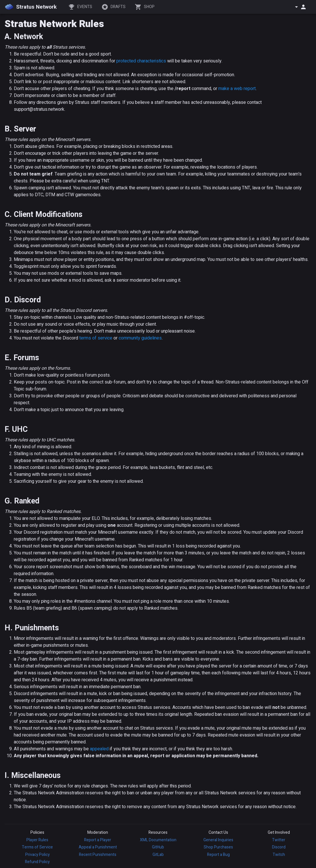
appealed (99, 749)
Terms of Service (37, 847)
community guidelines (140, 338)
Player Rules (37, 840)
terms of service (96, 338)
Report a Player (98, 840)
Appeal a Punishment (98, 847)
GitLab (158, 855)
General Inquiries (218, 840)
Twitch (279, 855)
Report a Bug (218, 855)
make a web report (237, 89)
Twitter (279, 840)
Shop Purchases (218, 847)
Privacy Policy (37, 855)
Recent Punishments (98, 855)
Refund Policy (37, 862)
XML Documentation (158, 840)
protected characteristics (141, 61)
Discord (279, 847)
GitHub (158, 847)
